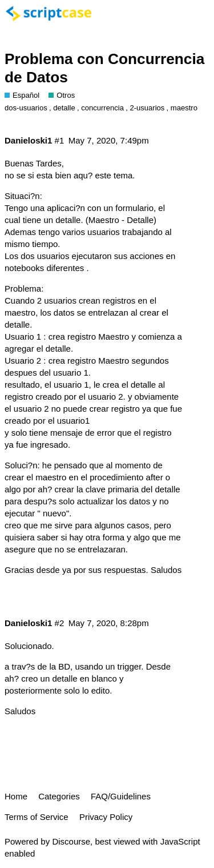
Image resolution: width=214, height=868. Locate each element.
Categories (59, 796)
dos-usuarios (26, 108)
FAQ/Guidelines (121, 796)
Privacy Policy (106, 817)
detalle (64, 108)
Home (16, 796)
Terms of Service (37, 817)
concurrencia (102, 108)
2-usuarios (147, 108)
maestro (184, 108)
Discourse (71, 841)
